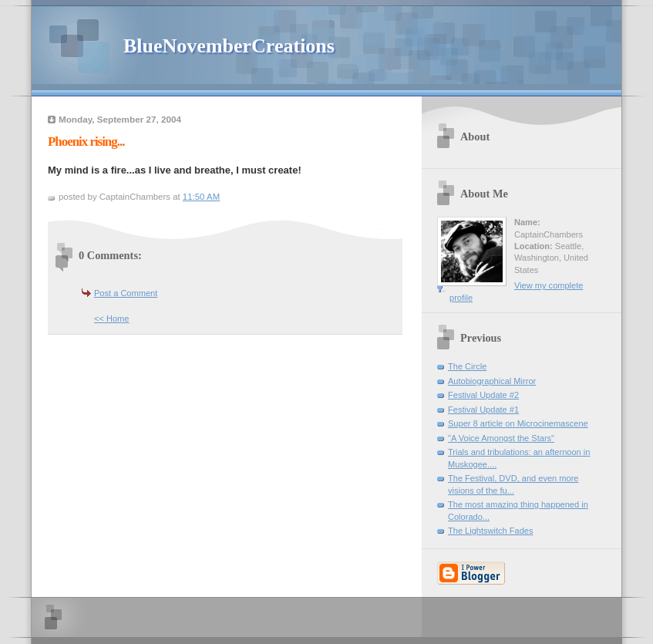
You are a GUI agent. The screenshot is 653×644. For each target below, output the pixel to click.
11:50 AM (201, 197)
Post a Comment (126, 293)
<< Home (111, 319)
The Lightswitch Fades (491, 531)
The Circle (467, 366)
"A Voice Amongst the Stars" (501, 438)
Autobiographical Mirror (492, 381)
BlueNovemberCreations (229, 46)
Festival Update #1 (483, 410)
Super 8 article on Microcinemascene (518, 423)
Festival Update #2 (483, 395)
